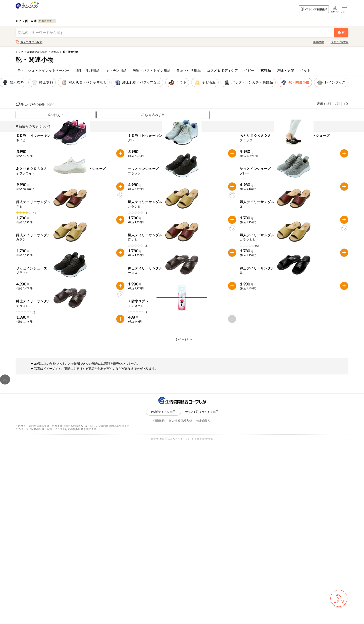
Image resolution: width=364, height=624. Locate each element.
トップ (19, 52)
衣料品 (55, 52)
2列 (337, 104)
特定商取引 (203, 601)
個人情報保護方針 (180, 601)
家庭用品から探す (37, 52)
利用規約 (159, 601)
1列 (328, 104)
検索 (342, 33)
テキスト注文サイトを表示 (202, 592)
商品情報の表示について (35, 126)
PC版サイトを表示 (163, 592)
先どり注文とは (70, 126)
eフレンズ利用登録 (314, 9)
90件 (50, 104)
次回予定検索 (340, 42)
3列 (346, 104)
